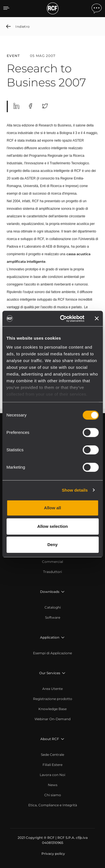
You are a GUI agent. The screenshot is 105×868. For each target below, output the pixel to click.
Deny (53, 544)
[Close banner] (97, 319)
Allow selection (53, 526)
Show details (75, 490)
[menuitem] (53, 562)
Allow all (53, 508)
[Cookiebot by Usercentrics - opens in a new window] (63, 319)
